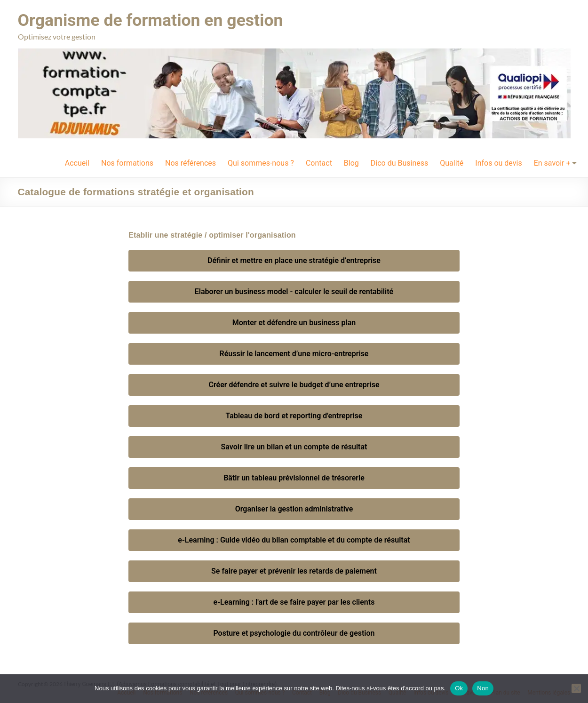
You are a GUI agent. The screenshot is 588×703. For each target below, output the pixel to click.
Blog (351, 163)
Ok (459, 688)
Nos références (191, 163)
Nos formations (127, 163)
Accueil (77, 163)
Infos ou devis (498, 163)
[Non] (576, 688)
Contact (319, 163)
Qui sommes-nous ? (261, 163)
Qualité (452, 163)
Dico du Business (399, 163)
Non (483, 688)
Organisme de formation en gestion (152, 20)
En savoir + (552, 163)
